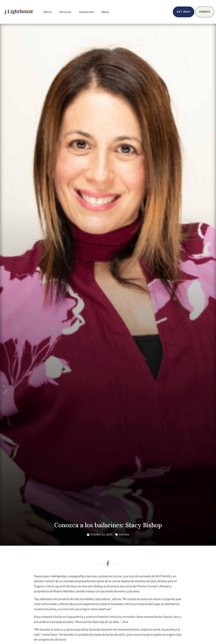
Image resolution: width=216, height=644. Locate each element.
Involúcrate (86, 12)
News (105, 12)
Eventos (124, 534)
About (48, 12)
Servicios (65, 12)
